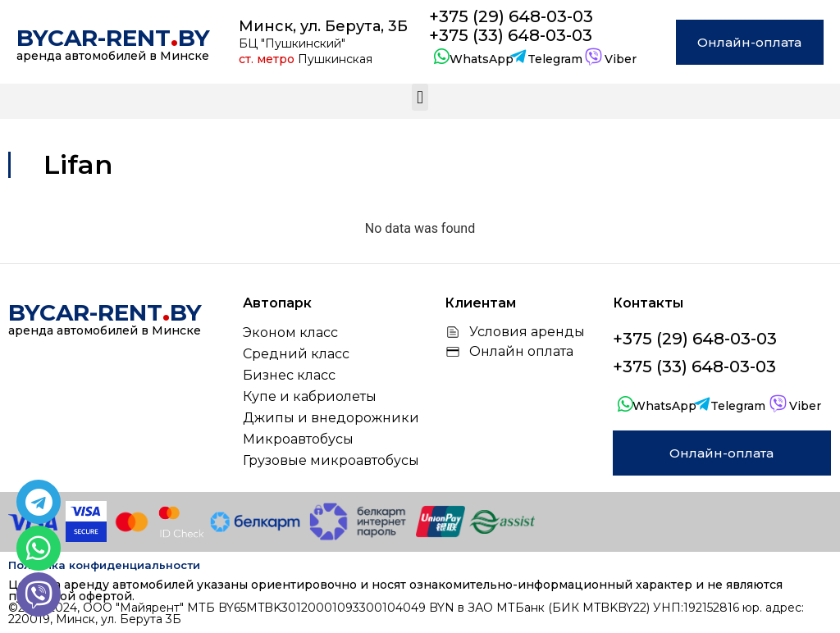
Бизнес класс (289, 375)
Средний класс (296, 354)
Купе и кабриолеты (310, 396)
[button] (420, 97)
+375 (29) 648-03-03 (511, 16)
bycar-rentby (113, 38)
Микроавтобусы (298, 439)
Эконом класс (290, 332)
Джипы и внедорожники (331, 418)
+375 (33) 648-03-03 (511, 35)
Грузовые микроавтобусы (331, 460)
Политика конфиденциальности (104, 565)
